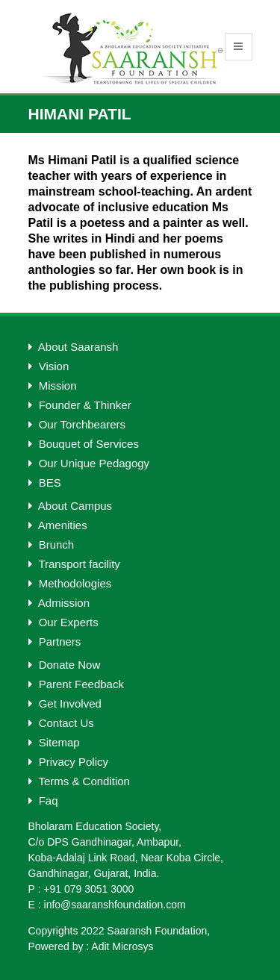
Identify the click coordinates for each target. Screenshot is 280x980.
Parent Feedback (76, 684)
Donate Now (65, 665)
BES (45, 483)
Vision (49, 366)
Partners (55, 642)
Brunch (52, 544)
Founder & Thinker (80, 405)
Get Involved (65, 703)
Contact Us (61, 723)
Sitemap (54, 742)
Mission (53, 386)
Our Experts (63, 622)
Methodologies (70, 583)
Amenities (58, 525)
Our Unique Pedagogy (89, 463)
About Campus (71, 506)
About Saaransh (74, 347)
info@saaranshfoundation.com (115, 905)
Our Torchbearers (77, 424)
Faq (43, 800)
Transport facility (74, 564)
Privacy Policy (69, 762)
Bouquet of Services (84, 444)
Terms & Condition (79, 781)
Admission (59, 603)
